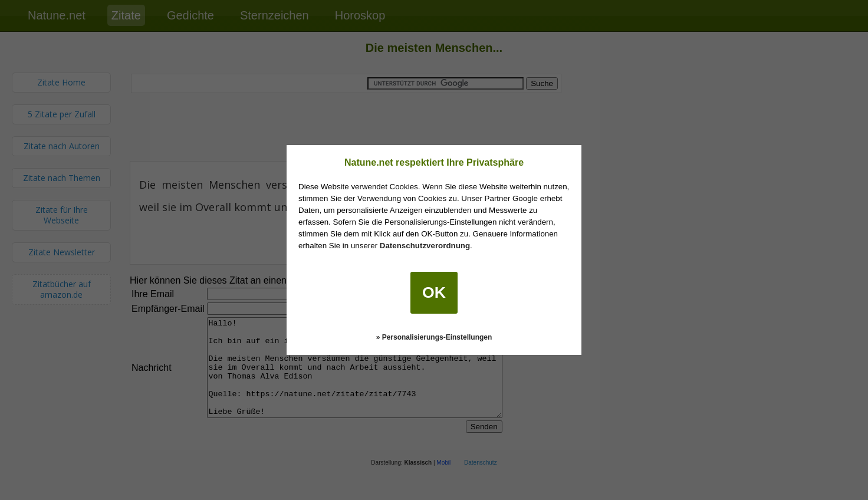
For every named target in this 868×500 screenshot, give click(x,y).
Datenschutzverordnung (425, 246)
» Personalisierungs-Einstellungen (434, 337)
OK (434, 292)
